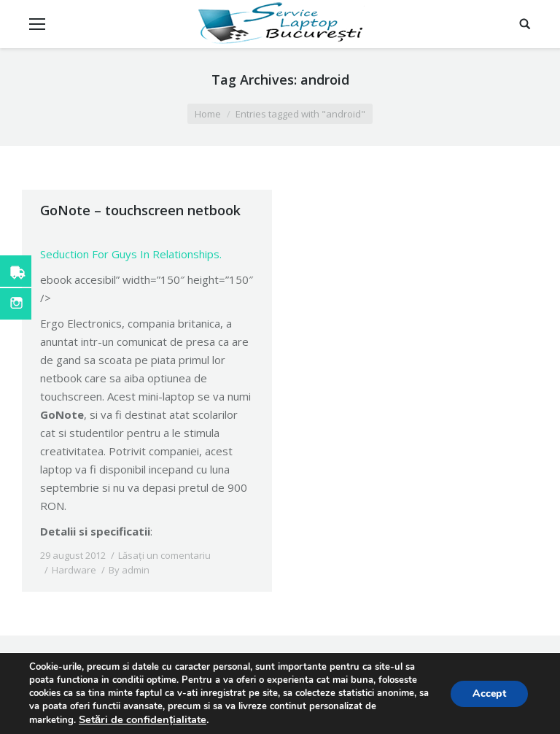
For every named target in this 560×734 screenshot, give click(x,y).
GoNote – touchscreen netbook (140, 210)
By (129, 570)
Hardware (74, 570)
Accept (489, 694)
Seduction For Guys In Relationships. (131, 254)
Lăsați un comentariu (164, 555)
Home (208, 114)
